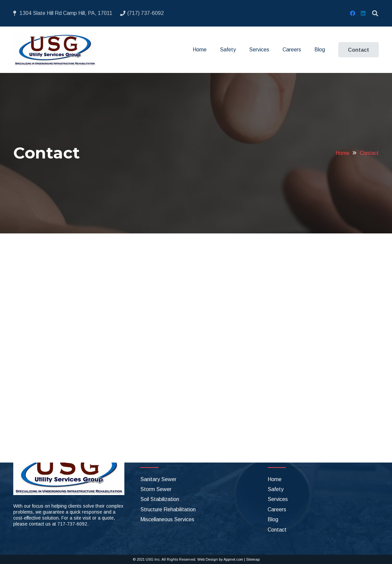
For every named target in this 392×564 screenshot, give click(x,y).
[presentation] (77, 413)
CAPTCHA (39, 396)
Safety (276, 489)
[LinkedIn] (363, 13)
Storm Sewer (156, 489)
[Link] (55, 50)
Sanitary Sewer (158, 479)
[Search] (375, 13)
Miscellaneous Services (167, 519)
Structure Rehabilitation (168, 509)
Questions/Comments (52, 341)
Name (35, 259)
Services (278, 499)
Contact (277, 530)
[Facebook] (353, 13)
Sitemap (253, 559)
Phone (34, 314)
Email (34, 286)
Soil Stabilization (160, 499)
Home (275, 479)
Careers (277, 509)
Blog (273, 519)
